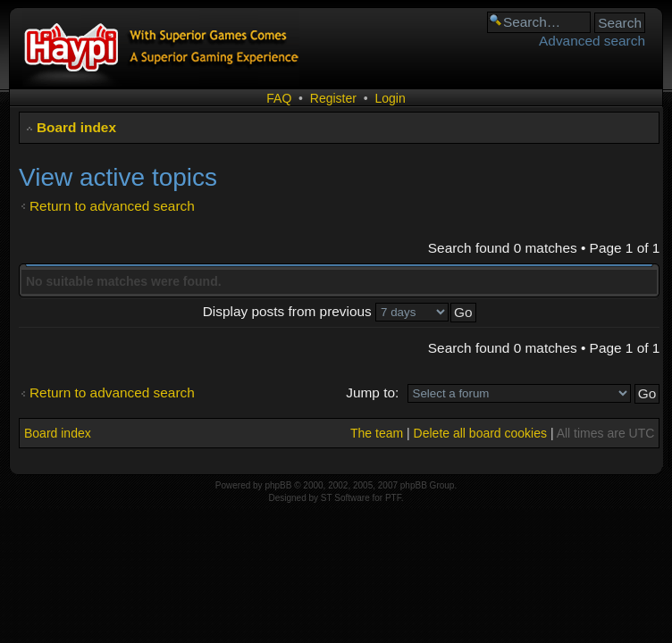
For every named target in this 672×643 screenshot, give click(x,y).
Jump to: (372, 392)
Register (333, 98)
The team (377, 433)
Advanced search (592, 41)
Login (390, 98)
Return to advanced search (112, 206)
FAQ (279, 98)
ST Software (345, 498)
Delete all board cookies (480, 433)
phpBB (278, 485)
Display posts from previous (326, 311)
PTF (393, 498)
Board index (76, 127)
